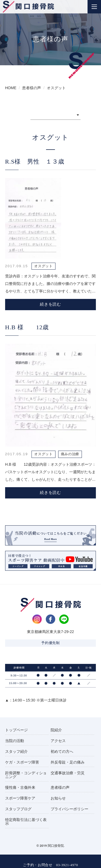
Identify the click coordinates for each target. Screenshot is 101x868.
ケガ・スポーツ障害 (22, 762)
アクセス (58, 741)
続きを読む (50, 304)
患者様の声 (60, 787)
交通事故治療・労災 (68, 773)
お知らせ (58, 798)
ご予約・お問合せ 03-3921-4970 (50, 865)
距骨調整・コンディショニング (26, 775)
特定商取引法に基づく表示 (26, 822)
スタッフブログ (18, 809)
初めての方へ (62, 751)
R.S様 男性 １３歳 (35, 162)
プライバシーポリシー (69, 809)
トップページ (16, 730)
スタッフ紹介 (16, 751)
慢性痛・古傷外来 (20, 787)
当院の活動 (15, 741)
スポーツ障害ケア (20, 798)
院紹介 (56, 730)
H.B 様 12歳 (27, 327)
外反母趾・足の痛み (68, 762)
